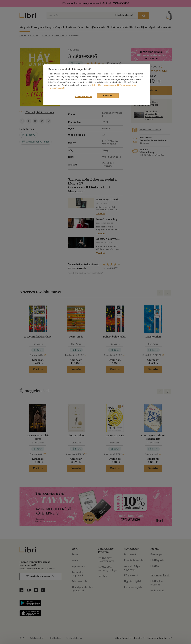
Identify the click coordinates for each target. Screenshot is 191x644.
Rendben (108, 96)
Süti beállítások (84, 97)
